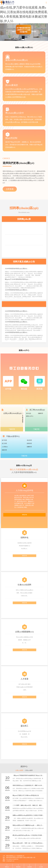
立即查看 (10, 189)
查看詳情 (24, 515)
